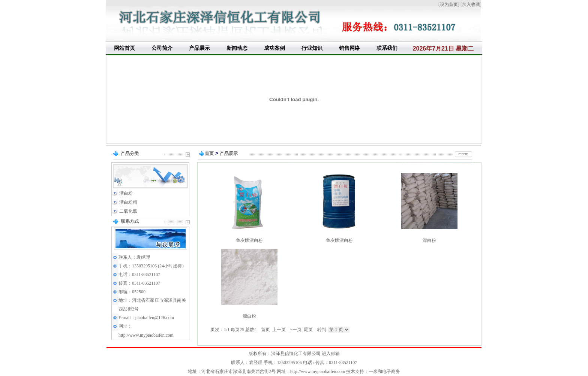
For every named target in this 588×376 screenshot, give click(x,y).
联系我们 (387, 48)
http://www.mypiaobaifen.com (146, 335)
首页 (209, 154)
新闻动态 (237, 48)
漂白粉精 (128, 202)
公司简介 (162, 48)
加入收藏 (471, 4)
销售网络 (349, 48)
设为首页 (449, 4)
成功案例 (274, 48)
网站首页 (124, 48)
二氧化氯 (128, 211)
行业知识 (312, 48)
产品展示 (199, 48)
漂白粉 (126, 193)
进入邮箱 (331, 354)
